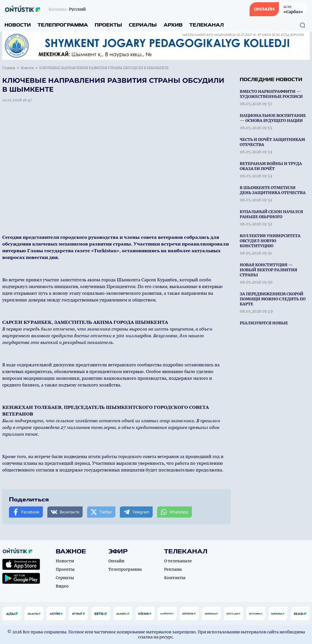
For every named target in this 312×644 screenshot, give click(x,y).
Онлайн (116, 561)
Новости (18, 25)
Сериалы (143, 25)
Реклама (173, 569)
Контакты (175, 578)
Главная (9, 68)
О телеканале (178, 561)
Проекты (108, 25)
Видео (62, 586)
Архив (173, 25)
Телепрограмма (63, 25)
